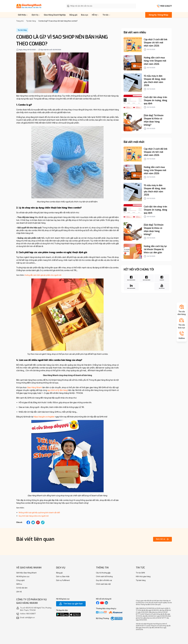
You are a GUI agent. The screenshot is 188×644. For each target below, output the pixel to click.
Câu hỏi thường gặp (103, 573)
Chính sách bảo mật (103, 584)
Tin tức (106, 15)
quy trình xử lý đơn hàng (58, 390)
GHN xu (19, 584)
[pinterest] (38, 522)
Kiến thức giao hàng (143, 577)
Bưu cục (85, 15)
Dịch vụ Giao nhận (63, 577)
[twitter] (33, 522)
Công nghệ (20, 580)
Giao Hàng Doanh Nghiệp (55, 15)
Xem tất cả (162, 539)
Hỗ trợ (95, 15)
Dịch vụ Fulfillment (63, 580)
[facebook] (28, 522)
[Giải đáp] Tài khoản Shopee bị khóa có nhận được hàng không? (154, 120)
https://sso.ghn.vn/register (44, 417)
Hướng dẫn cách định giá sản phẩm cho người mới (43, 275)
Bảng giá (73, 15)
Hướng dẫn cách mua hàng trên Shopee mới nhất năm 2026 (155, 61)
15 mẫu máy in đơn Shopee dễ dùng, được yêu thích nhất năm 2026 (155, 81)
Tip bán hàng (141, 580)
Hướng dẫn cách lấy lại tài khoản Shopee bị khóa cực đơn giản (155, 249)
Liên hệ (19, 592)
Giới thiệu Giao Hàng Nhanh (26, 573)
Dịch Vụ (36, 15)
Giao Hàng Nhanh (35, 387)
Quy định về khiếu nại (104, 580)
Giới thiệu (23, 15)
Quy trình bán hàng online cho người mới (34, 516)
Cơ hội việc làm (22, 588)
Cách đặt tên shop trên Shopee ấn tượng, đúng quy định (155, 100)
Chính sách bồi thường (104, 577)
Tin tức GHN (140, 573)
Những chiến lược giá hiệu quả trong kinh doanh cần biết (39, 513)
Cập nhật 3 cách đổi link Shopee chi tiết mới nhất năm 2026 (156, 43)
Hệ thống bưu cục (23, 577)
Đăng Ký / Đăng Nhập (159, 15)
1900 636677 (166, 6)
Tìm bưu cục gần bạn (71, 604)
